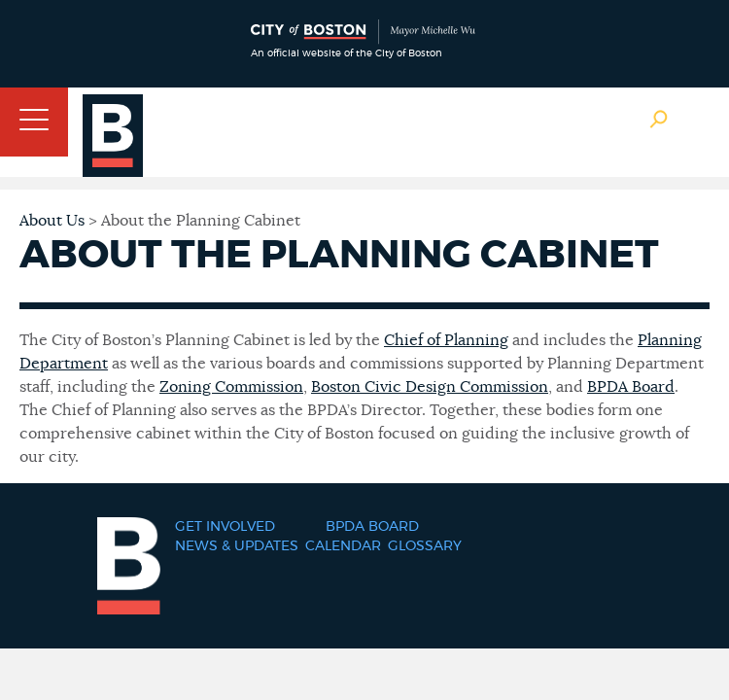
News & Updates (237, 546)
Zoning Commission (231, 387)
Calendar (343, 546)
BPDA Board (631, 387)
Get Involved (225, 527)
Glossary (425, 546)
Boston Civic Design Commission (430, 387)
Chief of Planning (446, 340)
